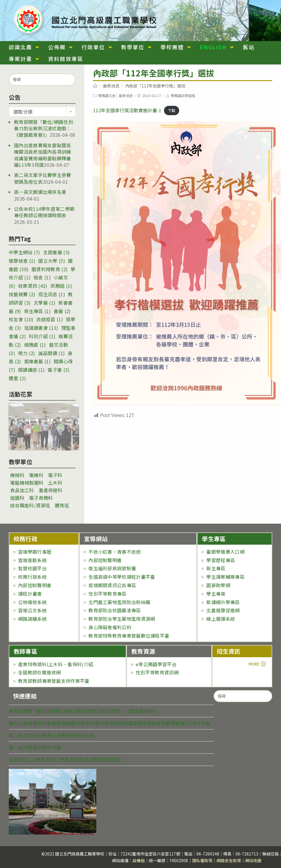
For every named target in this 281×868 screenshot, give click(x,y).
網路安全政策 (229, 860)
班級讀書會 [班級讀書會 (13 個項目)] (41, 328)
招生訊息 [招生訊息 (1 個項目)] (52, 294)
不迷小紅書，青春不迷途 (115, 552)
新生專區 (216, 568)
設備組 (139, 860)
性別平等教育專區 (107, 594)
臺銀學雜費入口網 (225, 552)
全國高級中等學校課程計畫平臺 (122, 577)
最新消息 (126, 95)
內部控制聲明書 (35, 585)
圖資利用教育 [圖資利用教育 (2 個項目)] (50, 269)
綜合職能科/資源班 (30, 505)
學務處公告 (107, 95)
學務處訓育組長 (183, 95)
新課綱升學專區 (223, 602)
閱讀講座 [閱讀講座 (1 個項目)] (31, 370)
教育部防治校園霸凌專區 (115, 610)
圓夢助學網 (218, 585)
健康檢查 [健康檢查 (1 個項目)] (22, 261)
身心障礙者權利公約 (110, 627)
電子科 (55, 475)
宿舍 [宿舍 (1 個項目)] (42, 277)
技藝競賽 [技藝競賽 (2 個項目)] (22, 294)
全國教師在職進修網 (40, 672)
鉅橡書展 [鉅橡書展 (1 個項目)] (37, 361)
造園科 (17, 498)
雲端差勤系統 (32, 560)
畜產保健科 (51, 490)
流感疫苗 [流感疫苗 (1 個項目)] (49, 319)
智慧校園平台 (32, 568)
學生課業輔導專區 (225, 577)
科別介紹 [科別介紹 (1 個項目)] (42, 336)
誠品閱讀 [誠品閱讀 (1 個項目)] (52, 353)
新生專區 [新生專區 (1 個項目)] (37, 311)
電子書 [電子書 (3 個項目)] (59, 370)
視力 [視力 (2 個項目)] (27, 353)
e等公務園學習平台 (156, 664)
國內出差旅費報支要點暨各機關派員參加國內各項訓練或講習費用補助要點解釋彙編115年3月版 (43, 155)
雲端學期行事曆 (35, 552)
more (233, 664)
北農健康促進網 (223, 610)
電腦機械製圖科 (27, 483)
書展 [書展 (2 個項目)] (62, 311)
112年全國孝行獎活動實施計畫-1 (127, 110)
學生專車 (216, 594)
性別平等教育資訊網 (157, 672)
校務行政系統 (32, 577)
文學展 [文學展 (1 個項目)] (44, 303)
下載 (172, 111)
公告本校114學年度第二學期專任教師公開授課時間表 (44, 212)
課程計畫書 (30, 594)
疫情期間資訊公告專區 (112, 585)
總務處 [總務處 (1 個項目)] (35, 345)
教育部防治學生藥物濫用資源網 (122, 619)
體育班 (62, 505)
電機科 (36, 475)
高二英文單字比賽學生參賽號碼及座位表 (52, 735)
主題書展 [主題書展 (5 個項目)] (56, 252)
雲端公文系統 (32, 610)
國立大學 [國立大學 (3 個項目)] (52, 261)
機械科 (17, 475)
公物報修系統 (32, 602)
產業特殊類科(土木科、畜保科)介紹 (56, 664)
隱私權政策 (202, 860)
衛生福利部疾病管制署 (112, 568)
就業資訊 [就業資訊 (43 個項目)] (33, 286)
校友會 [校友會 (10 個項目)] (21, 319)
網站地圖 (253, 860)
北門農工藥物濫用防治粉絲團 (119, 602)
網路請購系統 (32, 619)
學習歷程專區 (221, 560)
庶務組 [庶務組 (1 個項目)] (61, 286)
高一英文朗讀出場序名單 (40, 192)
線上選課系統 (221, 619)
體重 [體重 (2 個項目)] (17, 378)
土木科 (55, 483)
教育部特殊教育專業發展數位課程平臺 (129, 636)
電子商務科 (41, 498)
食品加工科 (22, 490)
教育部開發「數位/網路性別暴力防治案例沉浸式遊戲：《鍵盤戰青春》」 (43, 128)
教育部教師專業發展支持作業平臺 (54, 681)
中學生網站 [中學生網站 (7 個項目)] (25, 252)
